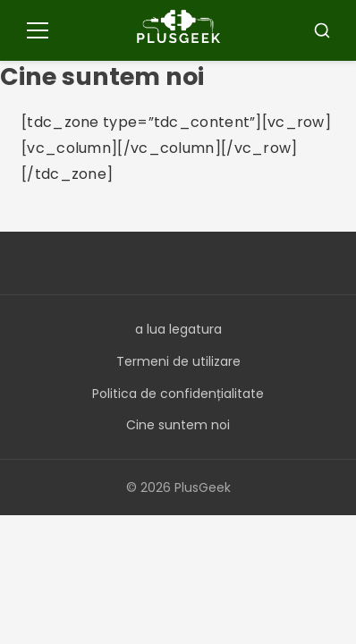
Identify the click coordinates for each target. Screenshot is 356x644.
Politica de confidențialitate (178, 394)
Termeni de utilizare (178, 361)
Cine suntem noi (178, 425)
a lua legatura (178, 329)
